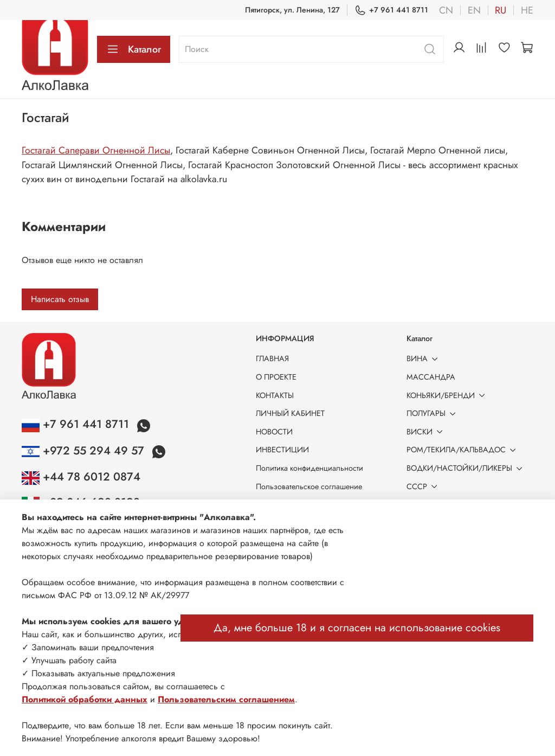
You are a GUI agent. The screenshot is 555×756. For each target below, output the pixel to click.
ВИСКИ (427, 432)
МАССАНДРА (431, 377)
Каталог (134, 49)
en (474, 10)
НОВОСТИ (274, 432)
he (527, 10)
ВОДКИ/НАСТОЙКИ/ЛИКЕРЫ (466, 468)
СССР (424, 486)
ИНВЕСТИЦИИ (282, 450)
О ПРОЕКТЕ (276, 377)
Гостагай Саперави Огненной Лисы (96, 150)
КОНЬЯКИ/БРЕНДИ (448, 395)
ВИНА (424, 358)
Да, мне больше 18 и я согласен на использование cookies (357, 628)
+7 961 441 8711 (391, 10)
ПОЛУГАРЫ (433, 413)
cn (446, 10)
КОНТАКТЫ (275, 395)
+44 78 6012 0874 (81, 477)
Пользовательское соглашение (309, 486)
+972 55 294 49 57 (85, 451)
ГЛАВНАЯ (272, 358)
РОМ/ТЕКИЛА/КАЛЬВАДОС (463, 450)
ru (501, 10)
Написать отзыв (60, 299)
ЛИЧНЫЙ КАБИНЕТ (290, 413)
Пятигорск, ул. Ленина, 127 (292, 10)
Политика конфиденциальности (309, 468)
